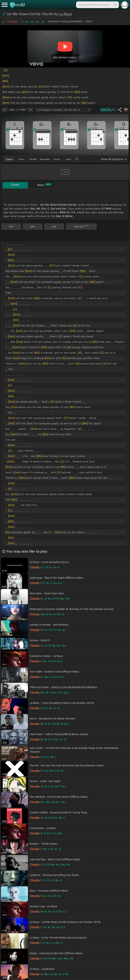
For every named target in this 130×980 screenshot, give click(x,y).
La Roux (65, 14)
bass (69, 159)
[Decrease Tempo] (5, 110)
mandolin (45, 159)
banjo (57, 159)
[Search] (115, 5)
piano (21, 159)
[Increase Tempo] (30, 110)
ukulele (33, 159)
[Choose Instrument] (77, 159)
